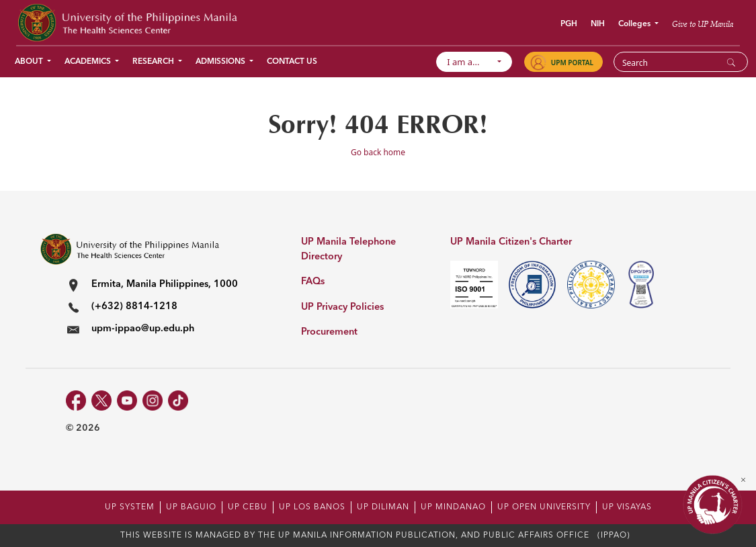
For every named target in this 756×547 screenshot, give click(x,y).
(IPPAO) (614, 536)
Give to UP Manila (703, 24)
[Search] (672, 62)
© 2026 (83, 428)
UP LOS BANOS (312, 507)
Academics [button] (89, 62)
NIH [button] (598, 24)
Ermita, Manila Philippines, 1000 (165, 285)
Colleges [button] (635, 24)
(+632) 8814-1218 (134, 307)
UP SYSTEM (130, 507)
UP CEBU (248, 507)
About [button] (30, 62)
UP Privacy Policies (342, 307)
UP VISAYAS (627, 507)
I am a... (470, 62)
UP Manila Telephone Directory (348, 250)
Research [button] (154, 62)
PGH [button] (569, 24)
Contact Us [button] (292, 62)
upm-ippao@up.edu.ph (143, 329)
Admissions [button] (221, 62)
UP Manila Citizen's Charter (511, 242)
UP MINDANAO (453, 507)
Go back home (378, 152)
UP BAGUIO (191, 507)
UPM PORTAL (572, 62)
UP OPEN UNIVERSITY (544, 507)
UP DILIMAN (383, 507)
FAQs (313, 282)
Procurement (329, 332)
